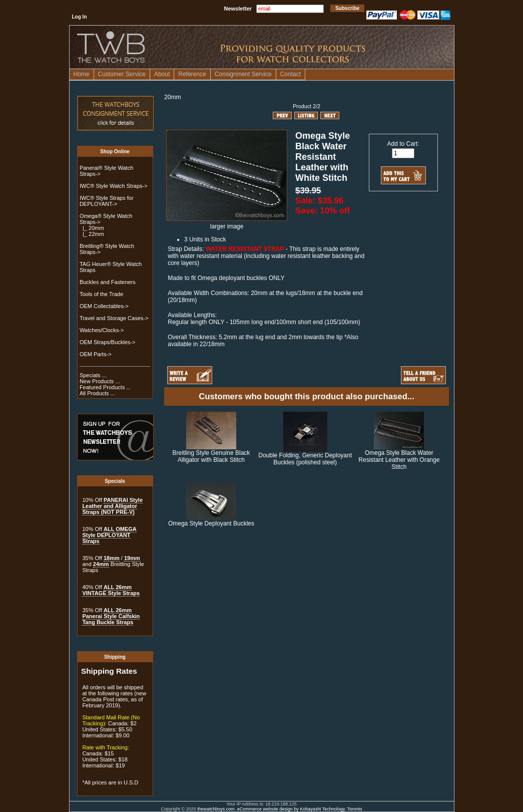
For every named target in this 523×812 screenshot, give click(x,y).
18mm (112, 558)
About (162, 74)
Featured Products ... (105, 387)
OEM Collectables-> (104, 306)
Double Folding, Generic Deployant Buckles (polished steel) (305, 459)
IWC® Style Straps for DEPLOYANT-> (107, 201)
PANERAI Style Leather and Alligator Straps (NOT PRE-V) (112, 506)
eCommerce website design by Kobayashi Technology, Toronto (300, 809)
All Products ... (97, 393)
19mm (132, 558)
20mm (172, 97)
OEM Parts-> (96, 354)
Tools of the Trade (101, 294)
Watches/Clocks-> (102, 330)
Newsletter (238, 9)
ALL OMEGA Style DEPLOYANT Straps (109, 535)
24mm (101, 564)
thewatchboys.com (216, 809)
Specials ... (93, 375)
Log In (80, 17)
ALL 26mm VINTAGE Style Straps (111, 590)
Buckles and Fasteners (108, 282)
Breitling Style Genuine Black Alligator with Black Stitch (211, 456)
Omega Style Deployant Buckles (211, 523)
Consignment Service (243, 74)
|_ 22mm (92, 234)
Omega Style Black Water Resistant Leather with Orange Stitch (399, 460)
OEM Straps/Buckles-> (108, 342)
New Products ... (100, 381)
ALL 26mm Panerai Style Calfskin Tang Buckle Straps (111, 616)
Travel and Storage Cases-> (114, 318)
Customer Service (122, 74)
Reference (192, 74)
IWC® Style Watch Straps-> (114, 186)
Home (82, 74)
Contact (291, 74)
